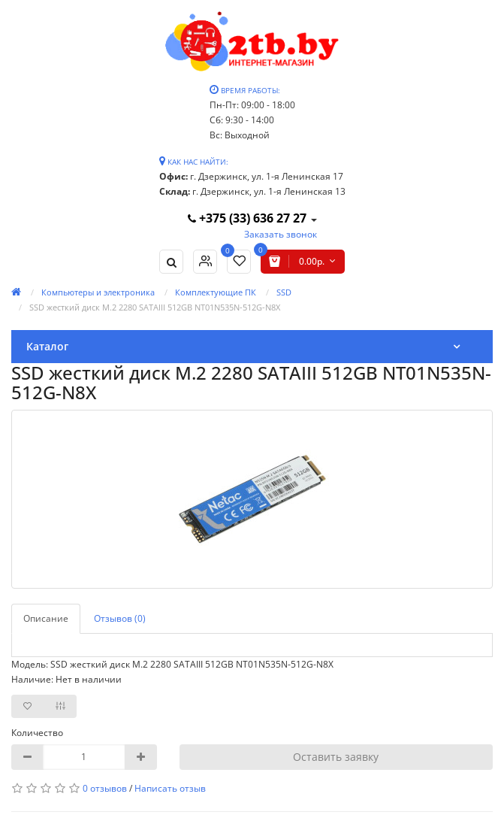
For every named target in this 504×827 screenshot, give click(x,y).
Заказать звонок (281, 234)
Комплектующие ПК (216, 292)
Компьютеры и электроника (98, 292)
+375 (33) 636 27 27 (249, 218)
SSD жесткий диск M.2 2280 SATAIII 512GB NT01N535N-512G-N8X (155, 307)
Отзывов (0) (120, 618)
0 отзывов (105, 788)
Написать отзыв (170, 788)
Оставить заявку (336, 757)
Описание (46, 618)
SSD (284, 292)
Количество (37, 733)
